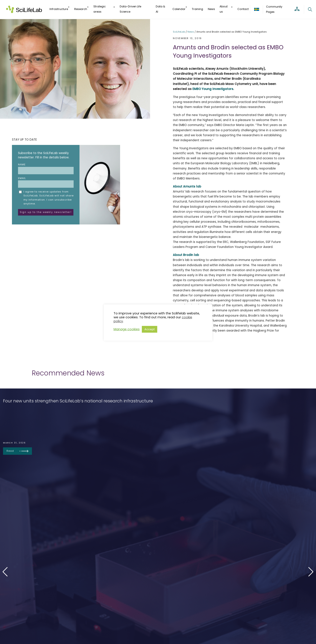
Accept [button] (150, 329)
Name (46, 168)
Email (46, 182)
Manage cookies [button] (127, 329)
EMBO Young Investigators (213, 89)
